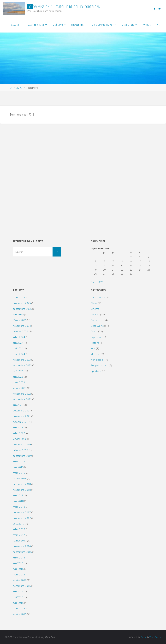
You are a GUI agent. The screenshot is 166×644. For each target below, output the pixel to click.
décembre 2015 (22, 586)
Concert (95, 314)
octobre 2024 (20, 331)
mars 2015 (19, 608)
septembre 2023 (22, 365)
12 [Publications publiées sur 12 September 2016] (95, 265)
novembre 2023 (22, 360)
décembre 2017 (22, 512)
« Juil (93, 282)
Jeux (93, 348)
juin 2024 (18, 343)
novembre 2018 (22, 490)
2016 (19, 88)
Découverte (97, 326)
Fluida (143, 637)
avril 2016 (18, 569)
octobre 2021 (20, 422)
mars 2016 (19, 574)
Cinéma (95, 309)
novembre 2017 (22, 518)
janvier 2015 (20, 614)
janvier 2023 (20, 388)
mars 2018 (19, 507)
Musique (96, 354)
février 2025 (20, 320)
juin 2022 (18, 405)
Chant (94, 303)
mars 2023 (19, 382)
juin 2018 (18, 495)
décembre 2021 (22, 410)
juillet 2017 (19, 529)
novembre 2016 (22, 546)
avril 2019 (18, 467)
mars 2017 (19, 535)
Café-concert (98, 297)
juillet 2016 (19, 557)
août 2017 (19, 524)
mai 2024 (18, 348)
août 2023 (19, 371)
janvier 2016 (20, 580)
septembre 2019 (22, 456)
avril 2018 (18, 501)
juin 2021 (18, 427)
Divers (94, 331)
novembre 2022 (22, 394)
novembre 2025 (22, 303)
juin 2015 (18, 591)
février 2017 (20, 540)
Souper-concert (100, 365)
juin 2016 (18, 563)
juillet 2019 (19, 461)
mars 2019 (19, 473)
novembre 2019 (22, 444)
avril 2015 (18, 603)
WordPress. (155, 637)
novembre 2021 (22, 416)
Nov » (100, 282)
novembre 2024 (22, 326)
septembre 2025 (22, 309)
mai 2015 (18, 597)
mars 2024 (19, 354)
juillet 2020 (19, 433)
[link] (159, 24)
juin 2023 (18, 377)
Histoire (95, 343)
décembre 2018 (22, 484)
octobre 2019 (20, 450)
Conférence (97, 320)
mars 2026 (19, 297)
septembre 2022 (22, 399)
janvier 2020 (20, 439)
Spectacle (96, 371)
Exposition (97, 337)
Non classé (97, 360)
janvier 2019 (20, 478)
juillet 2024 (19, 337)
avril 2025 (18, 314)
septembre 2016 (22, 552)
